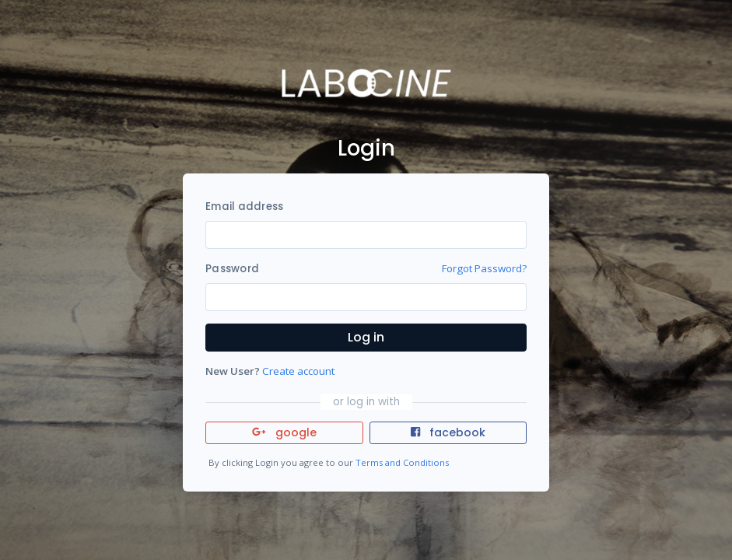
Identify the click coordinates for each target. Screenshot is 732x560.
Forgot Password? (484, 268)
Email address (244, 206)
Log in (366, 337)
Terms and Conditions (402, 462)
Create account (298, 371)
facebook (448, 432)
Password (232, 269)
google (284, 432)
